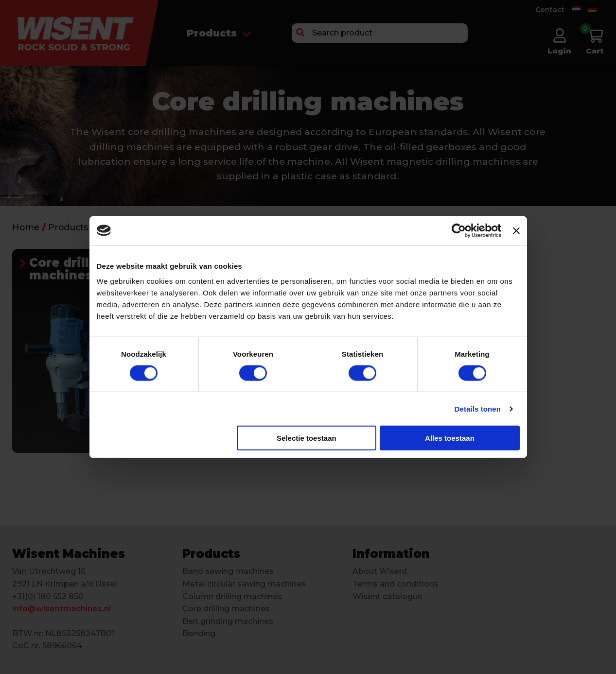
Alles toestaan (450, 438)
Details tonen (478, 408)
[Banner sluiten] (516, 230)
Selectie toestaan (307, 438)
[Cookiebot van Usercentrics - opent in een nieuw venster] (459, 230)
